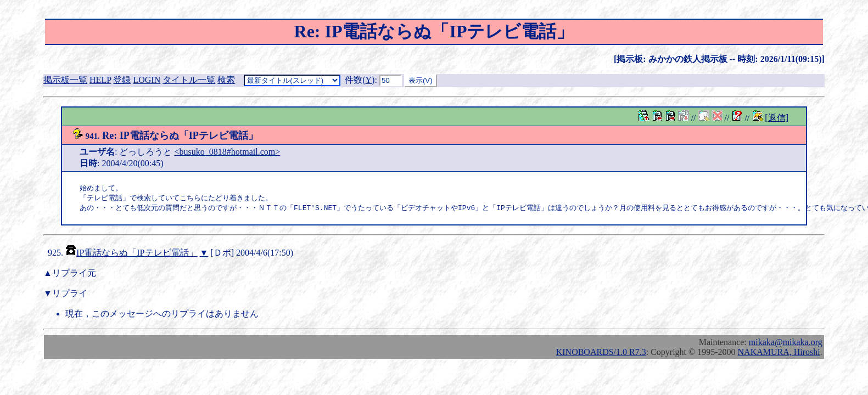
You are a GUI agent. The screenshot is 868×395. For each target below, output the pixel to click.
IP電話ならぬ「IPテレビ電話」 (137, 254)
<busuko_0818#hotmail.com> (228, 152)
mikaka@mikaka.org (786, 344)
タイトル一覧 (189, 80)
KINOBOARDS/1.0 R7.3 (601, 354)
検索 (226, 80)
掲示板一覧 (65, 80)
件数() (360, 80)
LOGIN (147, 80)
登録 (122, 80)
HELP (100, 80)
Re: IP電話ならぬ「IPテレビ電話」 (165, 136)
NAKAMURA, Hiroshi (779, 354)
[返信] (777, 118)
